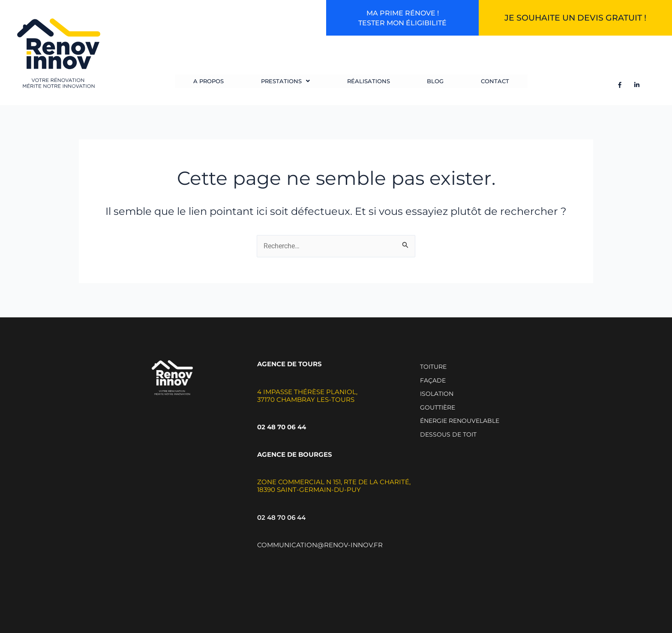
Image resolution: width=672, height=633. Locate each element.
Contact (490, 84)
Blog (432, 84)
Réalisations (367, 84)
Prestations (285, 84)
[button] (285, 84)
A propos (208, 84)
